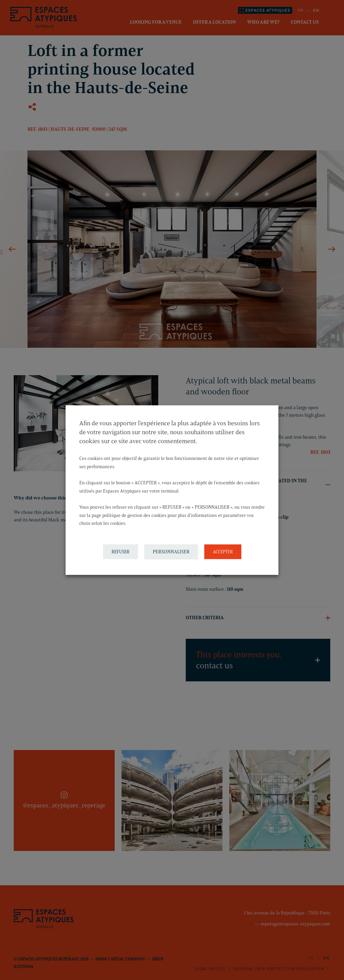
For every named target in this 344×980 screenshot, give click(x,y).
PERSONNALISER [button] (171, 552)
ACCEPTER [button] (223, 552)
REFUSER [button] (121, 552)
